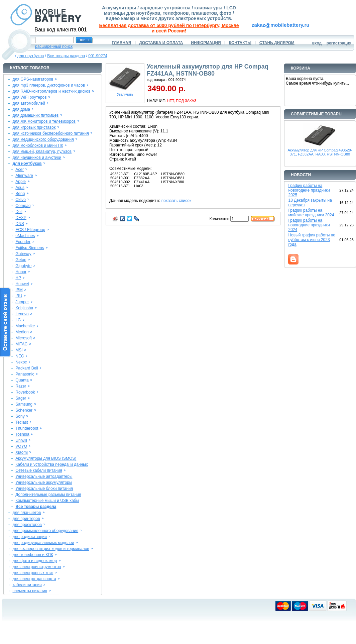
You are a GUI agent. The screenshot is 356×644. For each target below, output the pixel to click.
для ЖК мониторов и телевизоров (44, 121)
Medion (22, 332)
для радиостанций (30, 537)
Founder (23, 242)
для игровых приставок (34, 127)
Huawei (22, 284)
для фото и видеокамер (35, 561)
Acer (20, 170)
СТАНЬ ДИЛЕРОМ (277, 43)
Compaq (23, 206)
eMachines (25, 236)
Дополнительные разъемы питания (48, 495)
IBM (19, 290)
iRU (19, 296)
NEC (20, 356)
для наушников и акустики (37, 157)
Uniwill (21, 440)
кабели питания (27, 585)
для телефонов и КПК (33, 555)
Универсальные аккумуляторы (44, 482)
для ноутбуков (31, 56)
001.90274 (98, 56)
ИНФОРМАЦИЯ (206, 43)
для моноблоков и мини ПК (38, 145)
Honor (21, 272)
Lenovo (22, 314)
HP (18, 278)
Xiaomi (22, 452)
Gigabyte (23, 266)
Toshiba (22, 434)
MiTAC (21, 344)
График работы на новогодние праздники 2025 (309, 190)
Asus (20, 188)
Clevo (21, 200)
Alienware (24, 176)
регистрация (339, 43)
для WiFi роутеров (29, 97)
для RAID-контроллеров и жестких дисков (51, 91)
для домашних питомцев (35, 115)
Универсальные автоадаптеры (44, 476)
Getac (21, 260)
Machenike (25, 326)
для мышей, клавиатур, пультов (42, 151)
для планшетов (27, 513)
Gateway (23, 254)
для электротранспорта (34, 579)
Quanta (22, 380)
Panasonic (25, 374)
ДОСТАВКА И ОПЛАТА (161, 43)
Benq (20, 194)
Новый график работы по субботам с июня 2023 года (312, 240)
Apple (21, 182)
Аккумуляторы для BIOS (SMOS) (46, 458)
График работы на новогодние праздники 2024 (309, 225)
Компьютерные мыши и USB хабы (47, 501)
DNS (20, 224)
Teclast (22, 422)
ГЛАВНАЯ (121, 43)
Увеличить (125, 93)
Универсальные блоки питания (44, 489)
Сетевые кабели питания (39, 470)
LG (18, 320)
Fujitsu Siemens (30, 248)
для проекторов (27, 525)
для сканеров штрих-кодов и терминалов (51, 549)
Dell (19, 212)
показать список (176, 201)
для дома (21, 109)
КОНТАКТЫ (240, 43)
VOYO (21, 446)
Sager (21, 398)
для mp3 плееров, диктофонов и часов (49, 85)
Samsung (24, 404)
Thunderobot (27, 428)
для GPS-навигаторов (33, 79)
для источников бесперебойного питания (50, 133)
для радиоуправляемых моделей (43, 543)
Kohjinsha (24, 308)
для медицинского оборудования (43, 139)
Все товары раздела (66, 56)
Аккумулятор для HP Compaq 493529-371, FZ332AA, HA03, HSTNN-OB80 (320, 152)
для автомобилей (29, 103)
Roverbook (25, 392)
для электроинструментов (37, 567)
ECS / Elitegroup (30, 230)
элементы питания (30, 591)
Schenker (24, 410)
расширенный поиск (54, 46)
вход (317, 43)
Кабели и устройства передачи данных (51, 464)
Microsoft (24, 338)
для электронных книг (33, 573)
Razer (21, 386)
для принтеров (26, 519)
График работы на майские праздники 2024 (311, 213)
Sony (20, 416)
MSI (19, 350)
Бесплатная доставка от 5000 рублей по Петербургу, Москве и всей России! (169, 28)
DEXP (21, 218)
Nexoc (21, 362)
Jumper (22, 302)
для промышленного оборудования (45, 531)
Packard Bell (27, 368)
